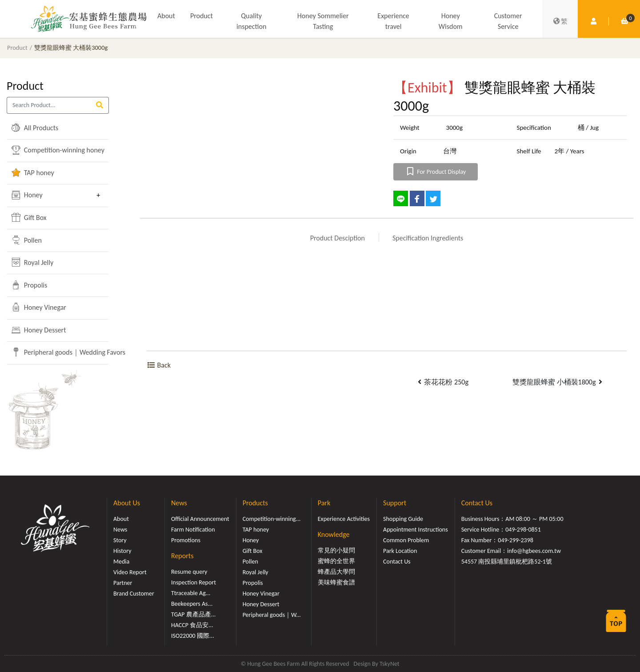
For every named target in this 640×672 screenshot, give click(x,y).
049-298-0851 (523, 530)
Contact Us (397, 562)
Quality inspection (251, 21)
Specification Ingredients (428, 238)
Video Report (130, 572)
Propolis (29, 285)
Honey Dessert (39, 330)
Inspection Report (194, 582)
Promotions (186, 540)
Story (120, 540)
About (166, 16)
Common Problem (406, 540)
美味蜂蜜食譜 (336, 582)
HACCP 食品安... (192, 625)
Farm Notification (193, 530)
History (122, 551)
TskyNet (390, 664)
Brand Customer (134, 594)
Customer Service (508, 21)
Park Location (400, 551)
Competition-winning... (272, 519)
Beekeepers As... (192, 604)
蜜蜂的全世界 (336, 561)
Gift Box (29, 217)
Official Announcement (200, 519)
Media (121, 562)
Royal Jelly (32, 262)
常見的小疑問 (336, 550)
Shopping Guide (403, 519)
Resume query (189, 572)
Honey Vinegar (39, 307)
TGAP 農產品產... (193, 614)
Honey (27, 195)
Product (202, 16)
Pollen (27, 240)
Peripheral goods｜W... (272, 615)
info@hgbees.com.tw (534, 551)
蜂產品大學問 (336, 572)
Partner (123, 583)
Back (159, 365)
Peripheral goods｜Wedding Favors (51, 352)
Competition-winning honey (51, 150)
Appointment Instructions (416, 530)
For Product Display (436, 172)
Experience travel (393, 21)
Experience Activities (344, 519)
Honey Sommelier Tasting (323, 21)
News (120, 530)
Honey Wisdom (451, 21)
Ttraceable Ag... (191, 593)
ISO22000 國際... (192, 636)
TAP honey (33, 172)
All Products (35, 128)
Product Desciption (338, 238)
